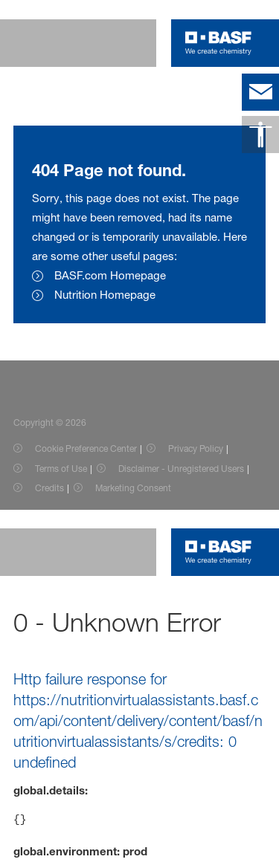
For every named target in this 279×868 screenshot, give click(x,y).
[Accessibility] (260, 135)
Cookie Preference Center (86, 448)
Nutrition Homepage (105, 295)
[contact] (260, 92)
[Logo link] (218, 43)
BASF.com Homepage (110, 275)
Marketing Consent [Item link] (133, 488)
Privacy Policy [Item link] (196, 448)
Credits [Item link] (49, 488)
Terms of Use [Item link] (61, 469)
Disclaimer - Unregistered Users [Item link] (181, 469)
